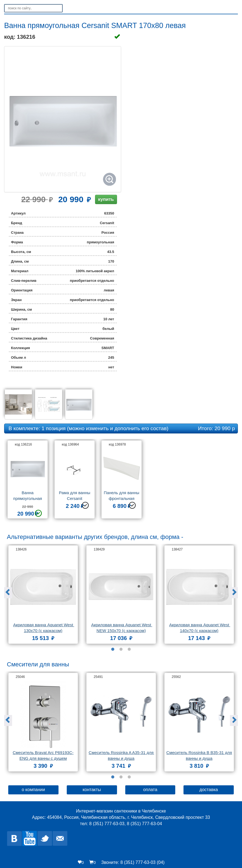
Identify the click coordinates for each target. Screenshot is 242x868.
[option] (28, 482)
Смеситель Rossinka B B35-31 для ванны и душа (199, 755)
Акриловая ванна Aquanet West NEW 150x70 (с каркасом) (122, 628)
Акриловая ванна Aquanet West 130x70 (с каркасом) (44, 628)
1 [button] (113, 649)
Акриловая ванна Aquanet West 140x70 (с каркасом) (200, 628)
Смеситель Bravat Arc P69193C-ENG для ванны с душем (43, 755)
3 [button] (129, 649)
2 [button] (121, 649)
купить (106, 199)
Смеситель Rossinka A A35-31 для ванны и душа (121, 755)
